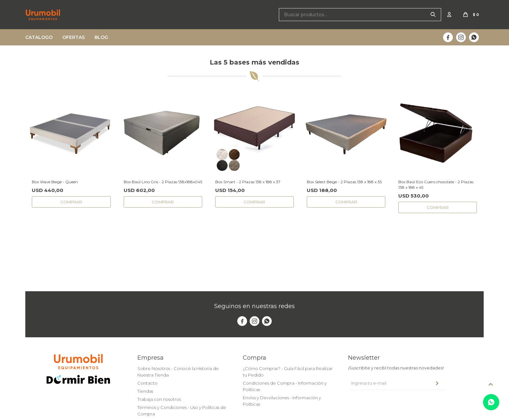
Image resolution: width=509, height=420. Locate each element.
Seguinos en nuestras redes (255, 306)
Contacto (147, 383)
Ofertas (74, 37)
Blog (101, 37)
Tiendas (145, 391)
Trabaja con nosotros (159, 399)
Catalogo (39, 37)
